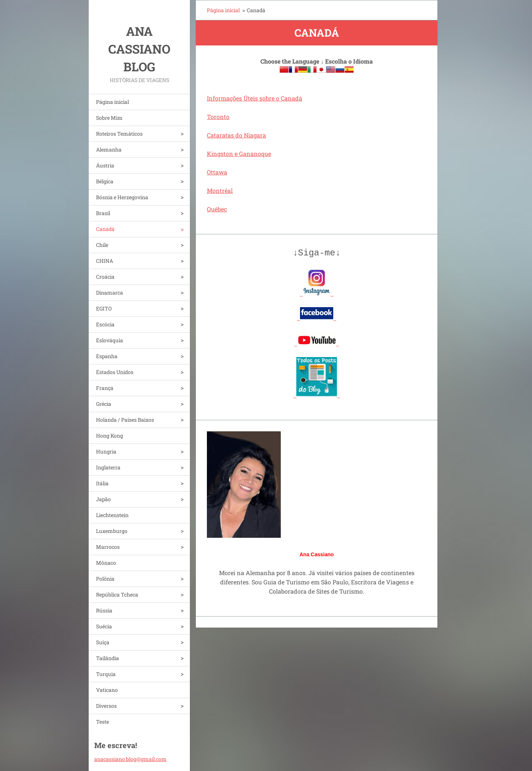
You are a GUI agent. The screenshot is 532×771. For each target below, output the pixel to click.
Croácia (105, 277)
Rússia (104, 610)
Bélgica (105, 181)
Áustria (105, 165)
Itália (102, 483)
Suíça (103, 642)
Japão (103, 499)
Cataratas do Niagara (236, 135)
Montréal (220, 191)
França (105, 388)
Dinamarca (110, 293)
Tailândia (108, 658)
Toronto (218, 117)
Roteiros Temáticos (119, 134)
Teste (103, 722)
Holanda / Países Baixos (125, 420)
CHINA (105, 261)
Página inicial (112, 102)
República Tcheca (117, 595)
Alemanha (109, 150)
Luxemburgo (112, 531)
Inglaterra (108, 467)
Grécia (104, 404)
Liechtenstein (112, 515)
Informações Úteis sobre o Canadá (255, 98)
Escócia (105, 324)
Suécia (104, 626)
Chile (102, 245)
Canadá (105, 229)
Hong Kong (110, 436)
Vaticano (107, 690)
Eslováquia (110, 340)
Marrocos (108, 547)
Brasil (103, 213)
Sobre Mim (109, 118)
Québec (217, 209)
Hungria (106, 451)
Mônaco (106, 563)
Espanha (107, 356)
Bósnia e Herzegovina (122, 197)
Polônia (105, 579)
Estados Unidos (115, 372)
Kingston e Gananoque (239, 154)
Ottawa (217, 172)
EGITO (104, 308)
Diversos (106, 706)
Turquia (106, 674)
